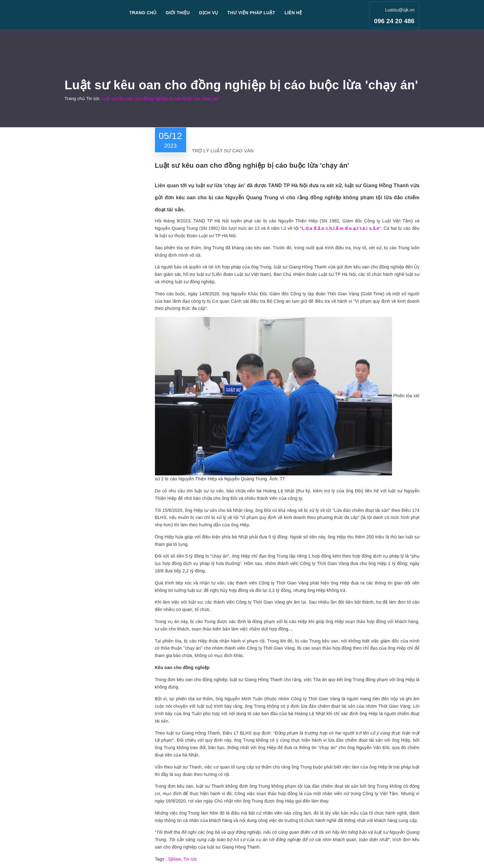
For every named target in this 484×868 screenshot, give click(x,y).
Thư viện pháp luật (251, 13)
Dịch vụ (209, 13)
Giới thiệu (178, 13)
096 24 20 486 (394, 21)
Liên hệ (293, 13)
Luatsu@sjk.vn (400, 10)
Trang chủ (143, 13)
